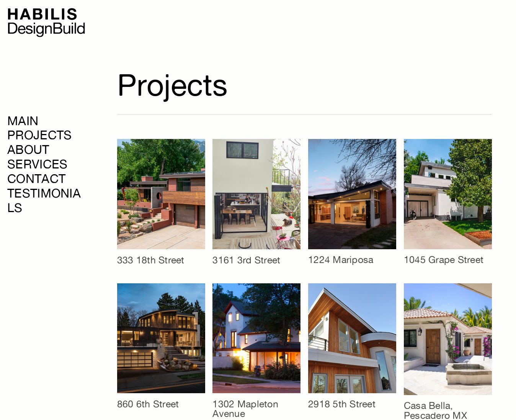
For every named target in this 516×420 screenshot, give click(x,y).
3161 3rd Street (246, 260)
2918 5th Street (342, 404)
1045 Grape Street (444, 260)
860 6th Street (148, 404)
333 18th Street (151, 260)
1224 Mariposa (341, 260)
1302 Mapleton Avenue (245, 409)
